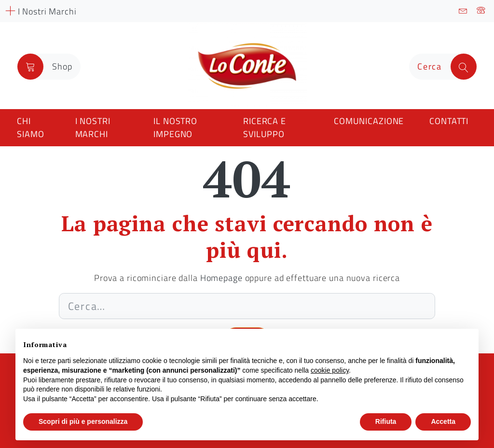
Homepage (221, 278)
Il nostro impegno (175, 127)
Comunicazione (369, 121)
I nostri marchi (93, 127)
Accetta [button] (443, 421)
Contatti (449, 121)
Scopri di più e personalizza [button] (83, 421)
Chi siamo (30, 127)
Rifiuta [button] (386, 421)
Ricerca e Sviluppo (265, 127)
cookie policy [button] (330, 370)
